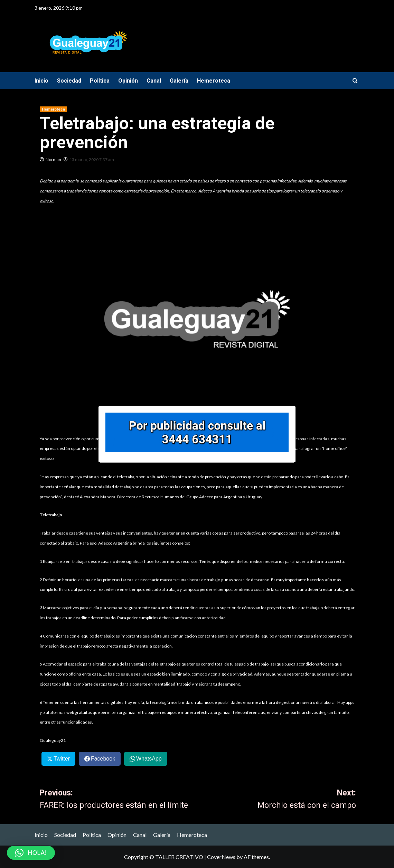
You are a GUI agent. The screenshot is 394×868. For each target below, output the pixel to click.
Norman (53, 159)
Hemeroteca (214, 81)
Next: (277, 800)
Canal (154, 81)
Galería (179, 81)
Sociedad (69, 81)
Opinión (128, 81)
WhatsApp (149, 759)
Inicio (41, 81)
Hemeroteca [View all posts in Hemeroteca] (53, 109)
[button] (31, 853)
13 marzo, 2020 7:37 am (92, 159)
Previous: (119, 800)
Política (100, 81)
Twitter (62, 759)
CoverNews (221, 857)
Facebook (103, 759)
